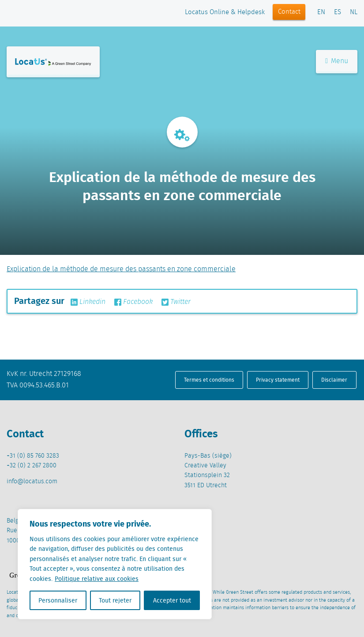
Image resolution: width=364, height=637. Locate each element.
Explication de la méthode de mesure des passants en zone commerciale (121, 269)
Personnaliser (58, 600)
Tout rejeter (115, 600)
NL (354, 12)
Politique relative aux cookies (97, 579)
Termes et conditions (209, 380)
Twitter (176, 302)
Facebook (133, 302)
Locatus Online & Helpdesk (225, 12)
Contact (289, 12)
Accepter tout (172, 600)
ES (338, 12)
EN (321, 12)
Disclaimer (334, 380)
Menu (337, 61)
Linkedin (88, 302)
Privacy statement (278, 380)
